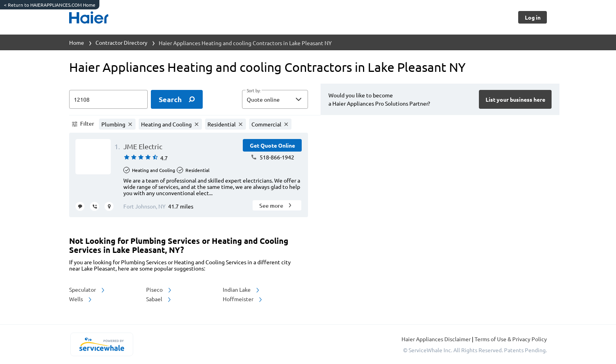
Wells (81, 299)
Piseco (159, 289)
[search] (177, 99)
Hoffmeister (243, 299)
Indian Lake (242, 289)
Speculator (87, 289)
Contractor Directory (121, 42)
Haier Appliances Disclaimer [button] (437, 339)
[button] (275, 99)
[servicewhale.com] (102, 344)
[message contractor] (80, 206)
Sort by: (254, 91)
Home (77, 42)
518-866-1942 (272, 157)
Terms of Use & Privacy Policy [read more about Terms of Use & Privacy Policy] (511, 339)
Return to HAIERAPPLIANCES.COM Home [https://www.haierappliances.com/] (50, 5)
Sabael (159, 299)
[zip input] (108, 99)
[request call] (94, 206)
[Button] (533, 17)
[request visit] (109, 206)
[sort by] (287, 99)
